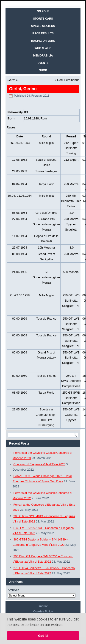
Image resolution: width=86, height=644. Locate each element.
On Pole (43, 11)
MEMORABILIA (43, 56)
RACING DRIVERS (43, 41)
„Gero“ (11, 80)
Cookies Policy (43, 611)
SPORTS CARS (43, 19)
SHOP (43, 70)
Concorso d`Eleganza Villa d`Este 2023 (39, 464)
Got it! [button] (43, 636)
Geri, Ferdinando (68, 80)
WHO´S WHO (43, 48)
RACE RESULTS (43, 33)
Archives (14, 590)
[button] (66, 625)
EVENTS (43, 63)
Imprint (43, 606)
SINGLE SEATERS (43, 26)
